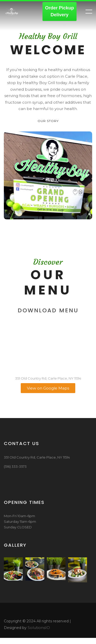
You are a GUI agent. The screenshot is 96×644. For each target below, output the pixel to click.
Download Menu (48, 310)
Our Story (48, 121)
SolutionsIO (39, 628)
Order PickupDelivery (60, 11)
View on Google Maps (48, 388)
